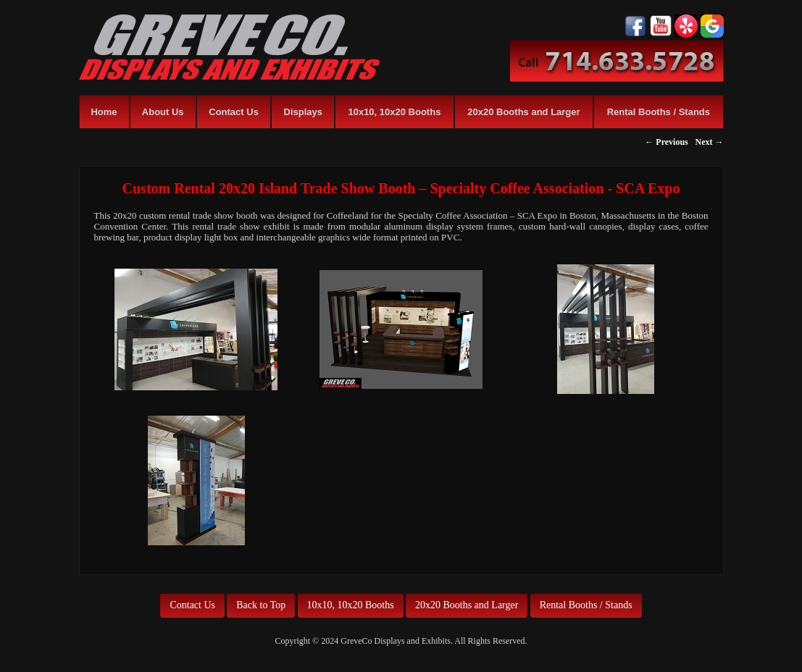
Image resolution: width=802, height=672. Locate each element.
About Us (163, 112)
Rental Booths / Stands (659, 112)
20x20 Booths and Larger (523, 112)
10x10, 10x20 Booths (394, 112)
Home (104, 112)
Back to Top (261, 605)
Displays (303, 112)
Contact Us (234, 112)
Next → (710, 142)
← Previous (666, 142)
